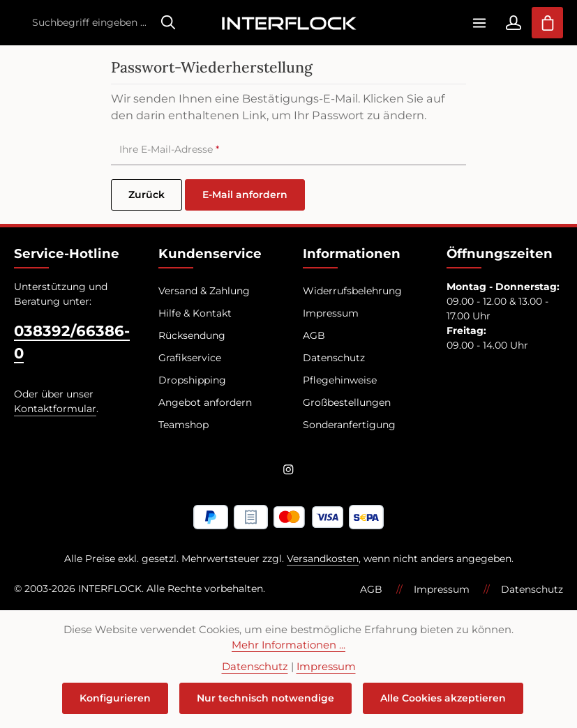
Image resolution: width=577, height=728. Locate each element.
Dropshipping (192, 380)
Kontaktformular (55, 409)
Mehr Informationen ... (288, 645)
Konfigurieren (115, 698)
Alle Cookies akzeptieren (443, 698)
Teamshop (183, 425)
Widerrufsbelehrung (352, 291)
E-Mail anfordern (245, 195)
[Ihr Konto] (513, 23)
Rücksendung (192, 335)
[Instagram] (288, 472)
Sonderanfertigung (349, 425)
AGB (314, 335)
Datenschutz (334, 358)
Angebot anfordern (205, 402)
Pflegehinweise (340, 380)
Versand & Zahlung (204, 291)
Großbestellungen (347, 402)
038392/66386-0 (72, 342)
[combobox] (89, 23)
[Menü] (479, 23)
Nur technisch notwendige (265, 698)
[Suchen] (168, 23)
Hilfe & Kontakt (195, 313)
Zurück (147, 195)
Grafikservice (190, 358)
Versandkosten (323, 559)
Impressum (331, 313)
